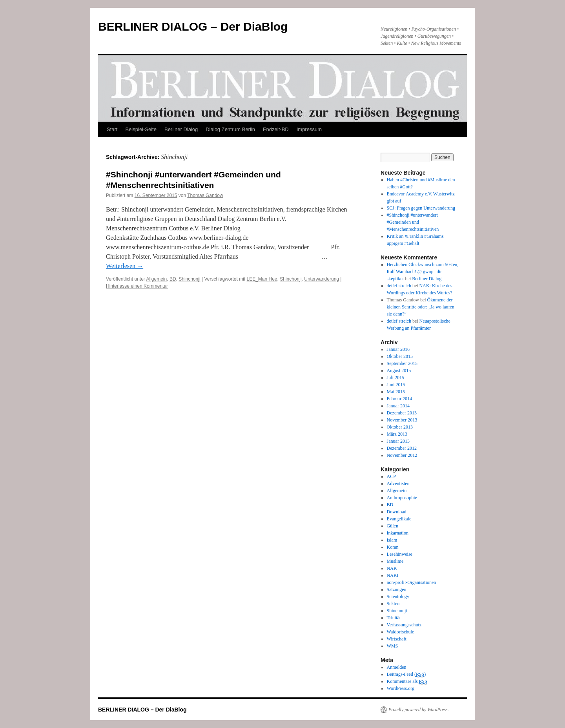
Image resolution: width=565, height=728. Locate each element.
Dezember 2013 (402, 413)
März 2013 (397, 434)
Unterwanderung (322, 279)
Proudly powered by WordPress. (419, 710)
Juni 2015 (396, 385)
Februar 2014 (399, 399)
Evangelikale (399, 519)
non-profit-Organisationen (412, 582)
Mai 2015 (396, 392)
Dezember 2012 (402, 448)
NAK (392, 568)
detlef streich (399, 286)
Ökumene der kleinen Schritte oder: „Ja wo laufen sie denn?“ (421, 307)
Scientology (398, 597)
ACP (391, 476)
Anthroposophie (402, 498)
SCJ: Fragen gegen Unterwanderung (421, 208)
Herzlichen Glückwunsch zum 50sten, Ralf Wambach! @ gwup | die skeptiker (423, 272)
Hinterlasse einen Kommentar (137, 286)
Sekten (393, 604)
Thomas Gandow (205, 195)
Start (112, 129)
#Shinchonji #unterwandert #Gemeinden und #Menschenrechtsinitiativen (413, 222)
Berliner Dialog (181, 129)
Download (397, 512)
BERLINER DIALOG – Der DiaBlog (193, 26)
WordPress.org (401, 688)
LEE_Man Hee (262, 279)
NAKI (393, 575)
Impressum (309, 129)
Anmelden (397, 667)
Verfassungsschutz (404, 625)
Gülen (393, 526)
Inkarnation (398, 533)
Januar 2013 (398, 441)
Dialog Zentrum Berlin (230, 129)
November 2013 (402, 420)
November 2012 (402, 455)
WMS (393, 646)
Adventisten (398, 484)
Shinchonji (189, 279)
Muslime (395, 561)
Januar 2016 (398, 349)
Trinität (394, 618)
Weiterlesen (125, 266)
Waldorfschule (401, 632)
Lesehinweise (400, 554)
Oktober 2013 (400, 427)
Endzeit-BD (276, 129)
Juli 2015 (395, 378)
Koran (393, 547)
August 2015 (399, 370)
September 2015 (402, 363)
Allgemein (157, 279)
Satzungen (397, 589)
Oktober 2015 (400, 356)
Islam (392, 540)
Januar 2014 (398, 406)
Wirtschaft (397, 639)
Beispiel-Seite (141, 129)
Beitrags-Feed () (406, 674)
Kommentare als (407, 681)
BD (173, 279)
